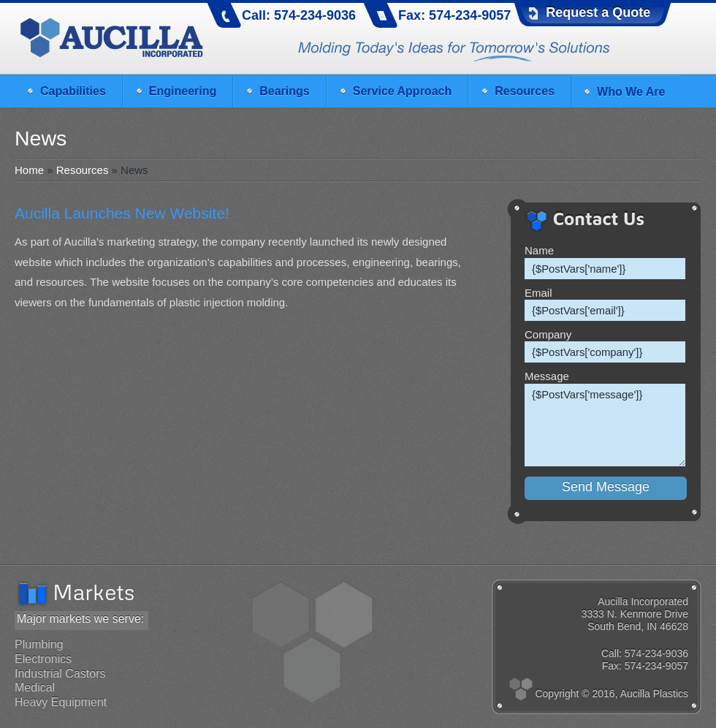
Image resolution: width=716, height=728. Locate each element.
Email (538, 293)
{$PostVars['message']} (605, 425)
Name (539, 250)
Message (547, 376)
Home (29, 170)
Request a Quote (598, 12)
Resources (83, 170)
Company (548, 334)
